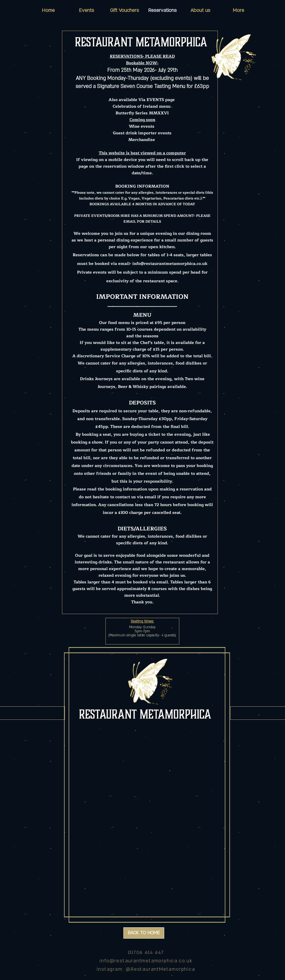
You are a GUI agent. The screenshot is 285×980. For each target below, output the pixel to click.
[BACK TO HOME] (144, 933)
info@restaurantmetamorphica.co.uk (170, 264)
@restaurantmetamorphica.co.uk (151, 961)
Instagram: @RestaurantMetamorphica (146, 969)
